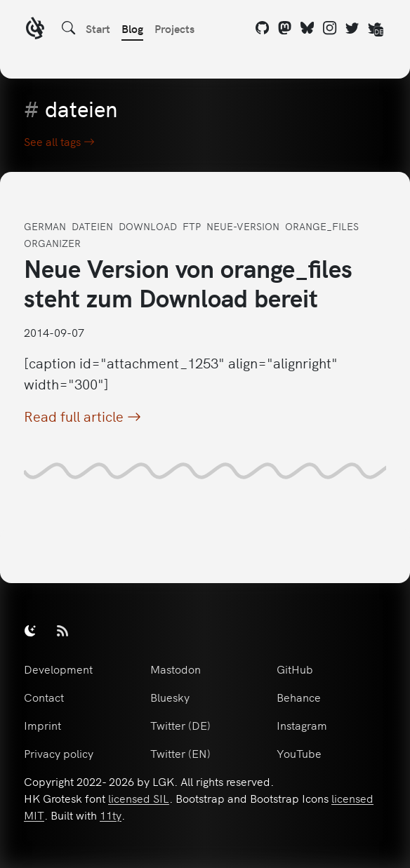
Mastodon (176, 669)
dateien (92, 226)
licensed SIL (139, 798)
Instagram (302, 725)
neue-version (243, 226)
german (45, 226)
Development (58, 669)
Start (98, 28)
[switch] (30, 630)
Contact (44, 697)
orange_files (322, 226)
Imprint (42, 725)
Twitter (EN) (180, 753)
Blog (132, 28)
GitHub (295, 669)
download (148, 226)
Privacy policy (59, 753)
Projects (174, 28)
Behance (299, 697)
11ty (111, 815)
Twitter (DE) (180, 725)
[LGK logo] (35, 30)
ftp (192, 226)
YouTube (299, 753)
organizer (52, 243)
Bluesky (170, 697)
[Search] (69, 28)
